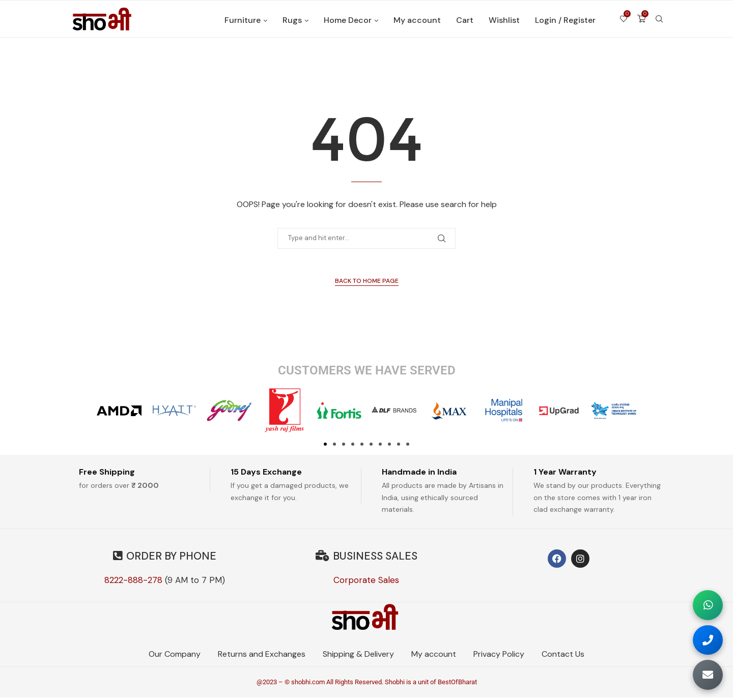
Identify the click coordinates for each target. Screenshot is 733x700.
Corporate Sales (366, 580)
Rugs (292, 20)
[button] (325, 444)
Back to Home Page (367, 281)
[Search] (659, 20)
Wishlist (504, 20)
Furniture (243, 20)
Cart (465, 20)
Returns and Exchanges (262, 655)
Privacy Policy (499, 655)
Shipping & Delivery (358, 655)
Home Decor (348, 20)
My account (417, 20)
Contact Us (563, 655)
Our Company (175, 655)
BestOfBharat (457, 685)
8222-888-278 (133, 580)
